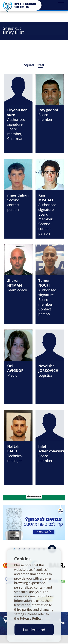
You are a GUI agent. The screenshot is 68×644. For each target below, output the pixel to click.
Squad (29, 65)
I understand (34, 630)
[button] (61, 5)
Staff (40, 65)
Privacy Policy (31, 618)
